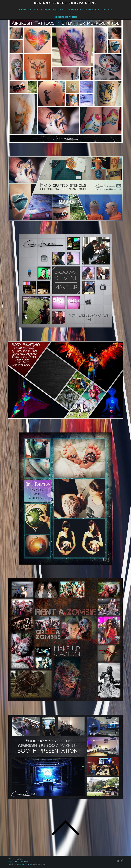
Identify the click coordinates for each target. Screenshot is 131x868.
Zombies (108, 10)
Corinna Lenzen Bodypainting (65, 3)
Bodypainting (76, 10)
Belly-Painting (93, 10)
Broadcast (59, 10)
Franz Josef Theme (25, 864)
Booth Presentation (66, 17)
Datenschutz (23, 862)
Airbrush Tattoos (29, 10)
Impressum (13, 862)
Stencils (46, 10)
